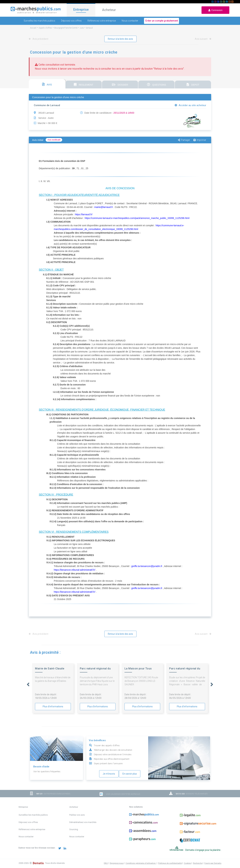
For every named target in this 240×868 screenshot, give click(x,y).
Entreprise (81, 10)
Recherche (198, 863)
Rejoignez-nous (117, 863)
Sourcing (74, 829)
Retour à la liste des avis (120, 39)
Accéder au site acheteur (190, 105)
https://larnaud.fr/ (84, 214)
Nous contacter (130, 21)
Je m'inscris (109, 774)
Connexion (215, 10)
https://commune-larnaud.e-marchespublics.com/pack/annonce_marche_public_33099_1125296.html (137, 218)
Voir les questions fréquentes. (47, 771)
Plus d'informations (53, 706)
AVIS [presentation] (47, 84)
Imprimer (200, 140)
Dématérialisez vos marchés (83, 822)
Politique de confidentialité (170, 863)
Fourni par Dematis (213, 863)
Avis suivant (202, 39)
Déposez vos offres (71, 21)
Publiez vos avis (77, 815)
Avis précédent (39, 39)
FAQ (106, 863)
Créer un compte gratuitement (161, 21)
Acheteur (109, 10)
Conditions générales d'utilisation (141, 863)
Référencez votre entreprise (102, 21)
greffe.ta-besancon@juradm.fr (147, 566)
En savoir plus (130, 774)
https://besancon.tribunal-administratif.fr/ (75, 570)
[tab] (47, 84)
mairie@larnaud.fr (104, 207)
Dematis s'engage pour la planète (203, 850)
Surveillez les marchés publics (39, 21)
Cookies (187, 863)
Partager (184, 140)
